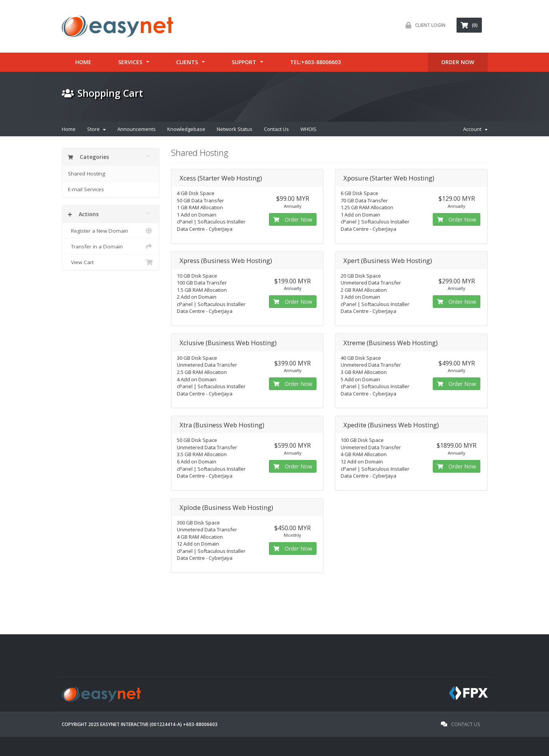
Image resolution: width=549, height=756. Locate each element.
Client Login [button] (424, 25)
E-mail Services (86, 189)
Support (244, 62)
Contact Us (276, 129)
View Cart (111, 262)
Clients (187, 62)
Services (130, 62)
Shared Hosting (87, 174)
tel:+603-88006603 (315, 62)
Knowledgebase (186, 129)
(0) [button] (469, 25)
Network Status (235, 129)
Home (83, 62)
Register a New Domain (111, 231)
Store (96, 129)
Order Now (293, 219)
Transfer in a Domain (111, 246)
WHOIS (308, 129)
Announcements (137, 129)
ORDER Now (458, 62)
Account (475, 129)
